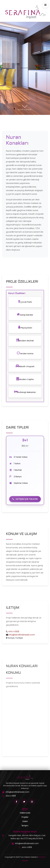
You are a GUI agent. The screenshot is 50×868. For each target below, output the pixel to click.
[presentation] (6, 68)
